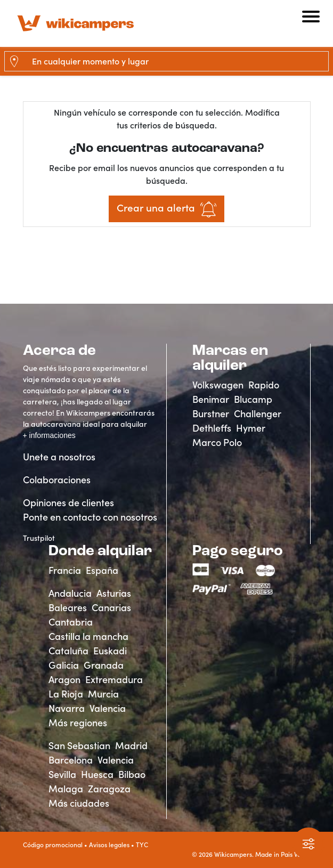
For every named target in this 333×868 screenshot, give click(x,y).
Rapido (264, 385)
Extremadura (114, 680)
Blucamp (253, 399)
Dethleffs (212, 428)
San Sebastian (79, 746)
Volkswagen (218, 385)
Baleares (68, 608)
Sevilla (62, 774)
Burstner (211, 414)
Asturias (114, 593)
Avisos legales (109, 845)
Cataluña (68, 651)
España (102, 570)
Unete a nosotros (59, 457)
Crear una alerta (167, 209)
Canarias (111, 608)
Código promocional (53, 845)
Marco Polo (217, 443)
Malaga (66, 789)
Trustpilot (39, 538)
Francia (65, 570)
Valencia (108, 708)
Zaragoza (109, 789)
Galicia (64, 665)
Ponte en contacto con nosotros (90, 517)
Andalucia (70, 593)
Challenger (258, 414)
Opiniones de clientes (68, 503)
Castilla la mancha (88, 636)
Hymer (251, 428)
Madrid (131, 746)
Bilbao (132, 774)
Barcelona (71, 760)
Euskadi (110, 651)
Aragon (64, 680)
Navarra (67, 708)
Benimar (211, 399)
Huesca (97, 774)
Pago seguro (238, 551)
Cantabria (71, 622)
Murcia (103, 694)
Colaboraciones (57, 480)
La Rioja (66, 694)
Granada (104, 665)
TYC (142, 845)
